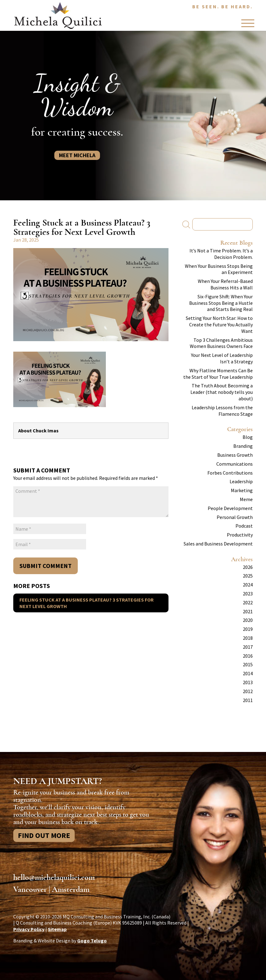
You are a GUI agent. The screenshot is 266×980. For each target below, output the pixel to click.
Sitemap (57, 929)
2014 (248, 673)
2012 (248, 691)
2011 (248, 700)
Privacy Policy (29, 929)
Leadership (241, 481)
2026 (248, 567)
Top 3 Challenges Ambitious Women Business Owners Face (221, 343)
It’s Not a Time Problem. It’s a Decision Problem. (221, 254)
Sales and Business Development (218, 544)
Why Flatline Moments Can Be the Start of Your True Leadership (218, 374)
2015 (248, 664)
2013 (248, 682)
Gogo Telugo (92, 941)
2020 (248, 620)
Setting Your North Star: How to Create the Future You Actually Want (219, 325)
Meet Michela (77, 155)
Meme (246, 499)
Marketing (242, 490)
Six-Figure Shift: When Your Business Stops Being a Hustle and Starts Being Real (221, 303)
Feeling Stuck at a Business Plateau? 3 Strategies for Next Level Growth (87, 603)
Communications (235, 464)
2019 (248, 629)
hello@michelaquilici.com (54, 877)
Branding (243, 446)
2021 (248, 611)
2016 (248, 656)
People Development (230, 508)
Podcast (244, 526)
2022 (248, 602)
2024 (248, 585)
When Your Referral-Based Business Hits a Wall (225, 284)
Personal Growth (235, 517)
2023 (248, 594)
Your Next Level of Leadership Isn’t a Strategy (222, 358)
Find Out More (44, 835)
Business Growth (235, 455)
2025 (248, 576)
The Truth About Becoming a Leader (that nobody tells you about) (222, 392)
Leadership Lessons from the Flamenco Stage (222, 411)
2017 (248, 647)
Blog (248, 437)
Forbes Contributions (230, 473)
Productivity (240, 535)
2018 (248, 638)
